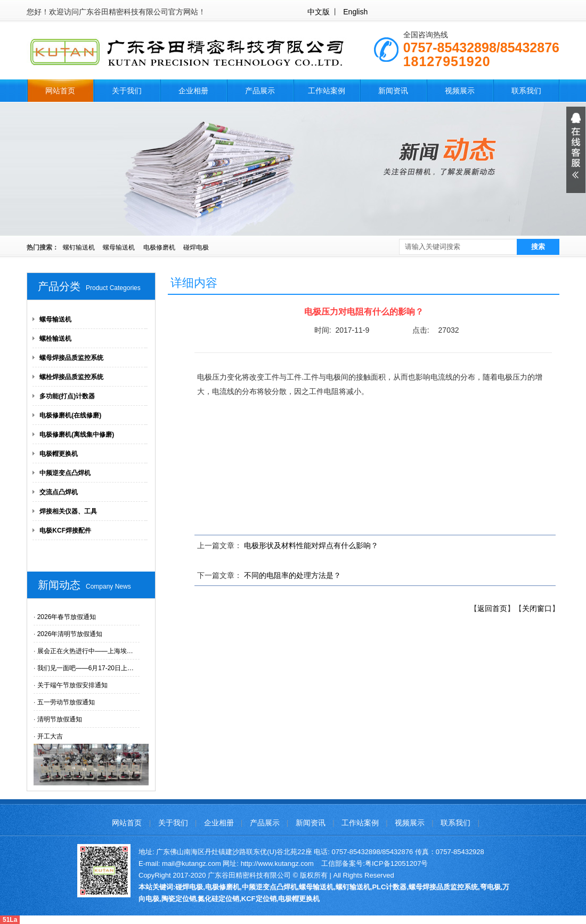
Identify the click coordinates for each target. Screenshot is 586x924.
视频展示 (460, 91)
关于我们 (127, 91)
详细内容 (194, 283)
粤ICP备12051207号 (397, 863)
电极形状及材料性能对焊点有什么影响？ (311, 545)
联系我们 (526, 91)
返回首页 (492, 608)
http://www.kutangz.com (277, 863)
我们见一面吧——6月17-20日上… (86, 668)
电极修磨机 (159, 247)
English (355, 12)
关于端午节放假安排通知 (72, 685)
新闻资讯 (393, 91)
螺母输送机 (119, 247)
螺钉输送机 (79, 247)
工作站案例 (327, 91)
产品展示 (260, 91)
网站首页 (60, 91)
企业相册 (193, 91)
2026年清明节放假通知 (70, 634)
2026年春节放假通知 (67, 617)
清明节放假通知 (60, 719)
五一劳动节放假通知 (66, 702)
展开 (576, 150)
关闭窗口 (537, 608)
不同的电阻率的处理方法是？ (292, 575)
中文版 (319, 12)
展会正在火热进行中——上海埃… (85, 651)
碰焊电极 (196, 247)
